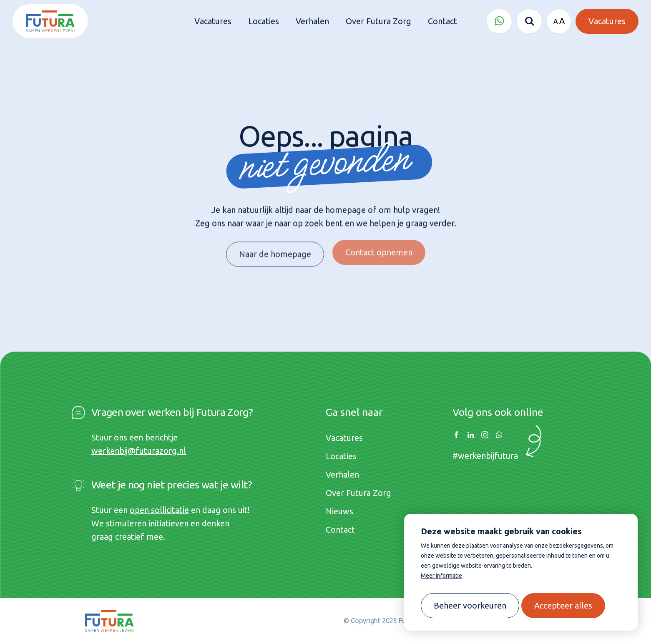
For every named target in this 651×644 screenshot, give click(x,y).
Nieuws (339, 511)
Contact (340, 530)
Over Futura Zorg (358, 493)
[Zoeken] (529, 21)
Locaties (341, 456)
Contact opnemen (379, 248)
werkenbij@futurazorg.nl (139, 451)
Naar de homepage (275, 252)
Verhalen (342, 474)
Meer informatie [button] (441, 576)
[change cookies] (470, 606)
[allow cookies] (563, 606)
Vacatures (344, 438)
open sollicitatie (159, 510)
